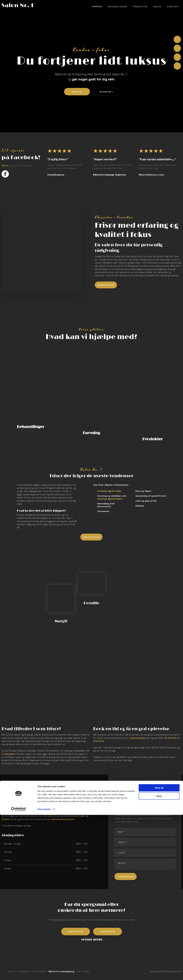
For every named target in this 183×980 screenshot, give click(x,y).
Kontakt (173, 6)
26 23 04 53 (99, 742)
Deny (159, 961)
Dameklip (102, 492)
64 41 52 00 (170, 739)
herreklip (116, 492)
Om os (157, 6)
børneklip (9, 755)
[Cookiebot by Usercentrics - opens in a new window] (19, 974)
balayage (102, 499)
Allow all (159, 953)
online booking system (63, 820)
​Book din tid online (106, 285)
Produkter (140, 6)
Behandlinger (117, 6)
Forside (97, 6)
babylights (117, 499)
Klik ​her (5, 166)
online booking (137, 739)
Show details (44, 974)
